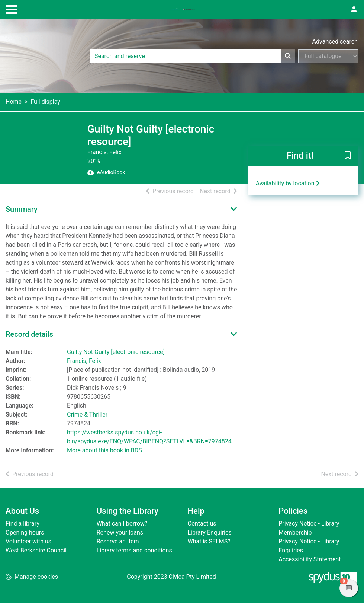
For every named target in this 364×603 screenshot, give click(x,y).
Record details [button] (29, 334)
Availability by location (288, 183)
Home (14, 102)
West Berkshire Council (36, 550)
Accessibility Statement (310, 559)
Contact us (202, 524)
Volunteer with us (28, 541)
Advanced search (335, 42)
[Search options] (328, 56)
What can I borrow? (122, 524)
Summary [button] (22, 209)
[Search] (288, 56)
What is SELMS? (209, 541)
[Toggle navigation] (12, 9)
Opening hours (25, 532)
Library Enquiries (210, 532)
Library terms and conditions (134, 550)
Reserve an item (118, 541)
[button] (348, 156)
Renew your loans (120, 532)
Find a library (22, 524)
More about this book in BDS (104, 450)
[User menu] (354, 10)
